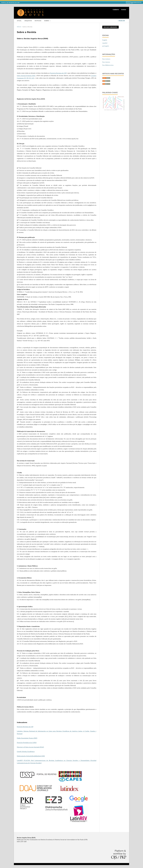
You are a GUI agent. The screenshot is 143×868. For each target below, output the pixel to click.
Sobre (47, 21)
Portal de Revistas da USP (58, 73)
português (106, 46)
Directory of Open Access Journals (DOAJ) (30, 747)
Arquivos (28, 21)
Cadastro (116, 10)
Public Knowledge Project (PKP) (27, 738)
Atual (19, 21)
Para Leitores (106, 59)
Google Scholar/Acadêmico (26, 752)
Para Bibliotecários (108, 65)
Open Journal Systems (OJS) (26, 76)
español (105, 43)
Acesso (124, 10)
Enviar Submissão (110, 27)
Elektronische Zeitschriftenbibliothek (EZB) (31, 756)
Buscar (121, 21)
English (105, 40)
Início (19, 27)
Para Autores (106, 62)
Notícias (38, 21)
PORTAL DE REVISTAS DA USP (10, 3)
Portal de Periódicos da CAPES (27, 743)
